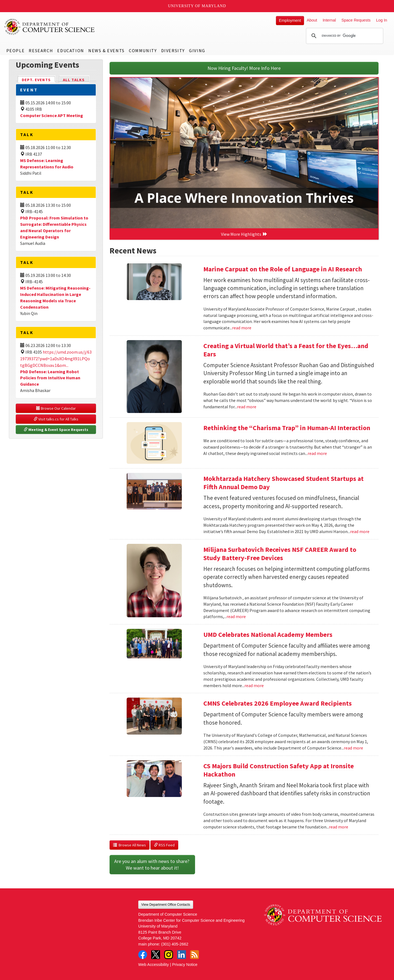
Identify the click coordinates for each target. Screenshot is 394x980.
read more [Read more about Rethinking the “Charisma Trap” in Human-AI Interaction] (317, 453)
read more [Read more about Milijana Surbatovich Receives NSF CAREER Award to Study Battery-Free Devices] (236, 616)
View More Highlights (244, 234)
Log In (382, 20)
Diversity (173, 51)
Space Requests (356, 20)
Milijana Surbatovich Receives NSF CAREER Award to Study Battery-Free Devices (280, 554)
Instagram (169, 955)
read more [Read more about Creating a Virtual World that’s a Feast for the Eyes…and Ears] (247, 407)
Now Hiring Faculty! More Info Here (244, 68)
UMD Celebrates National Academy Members (268, 635)
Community (143, 51)
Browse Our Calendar (56, 408)
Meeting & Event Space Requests (56, 430)
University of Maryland (197, 6)
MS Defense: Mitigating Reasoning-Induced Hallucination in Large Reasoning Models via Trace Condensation (55, 297)
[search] (344, 36)
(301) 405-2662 (175, 944)
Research (41, 51)
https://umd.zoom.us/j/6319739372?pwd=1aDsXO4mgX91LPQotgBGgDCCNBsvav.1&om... (56, 359)
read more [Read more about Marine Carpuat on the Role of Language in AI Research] (242, 328)
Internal (329, 20)
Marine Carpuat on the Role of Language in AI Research (283, 269)
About (312, 20)
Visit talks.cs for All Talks (56, 419)
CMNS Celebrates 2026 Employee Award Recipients (278, 703)
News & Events (107, 51)
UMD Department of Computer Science (50, 27)
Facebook (143, 955)
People (16, 51)
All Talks (74, 80)
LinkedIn (182, 955)
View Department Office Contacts (166, 905)
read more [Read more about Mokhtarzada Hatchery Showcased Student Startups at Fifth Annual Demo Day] (360, 531)
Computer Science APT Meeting (52, 115)
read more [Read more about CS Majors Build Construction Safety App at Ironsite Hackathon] (339, 827)
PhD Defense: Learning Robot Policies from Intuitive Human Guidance (50, 378)
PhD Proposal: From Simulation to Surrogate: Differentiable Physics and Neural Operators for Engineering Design (54, 227)
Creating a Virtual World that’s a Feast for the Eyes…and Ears (286, 350)
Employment (290, 20)
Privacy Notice (185, 965)
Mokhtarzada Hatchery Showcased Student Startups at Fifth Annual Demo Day (283, 483)
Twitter (156, 955)
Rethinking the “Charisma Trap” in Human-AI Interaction (287, 428)
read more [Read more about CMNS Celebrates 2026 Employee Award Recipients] (353, 748)
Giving (197, 51)
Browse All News (130, 845)
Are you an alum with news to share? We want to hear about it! (152, 864)
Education (70, 51)
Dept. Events (39, 79)
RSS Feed (164, 845)
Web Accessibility (154, 965)
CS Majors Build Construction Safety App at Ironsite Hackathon (279, 770)
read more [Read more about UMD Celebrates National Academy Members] (254, 685)
